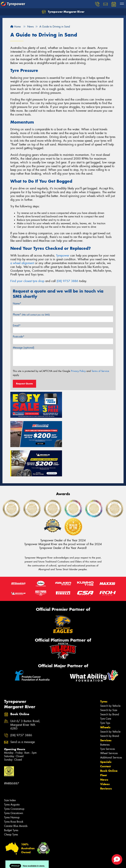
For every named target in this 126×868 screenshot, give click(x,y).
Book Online (109, 741)
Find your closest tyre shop (27, 281)
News (104, 750)
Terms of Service (100, 371)
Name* (17, 304)
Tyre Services (108, 719)
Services (106, 711)
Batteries (105, 715)
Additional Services (111, 728)
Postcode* (19, 337)
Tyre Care (106, 689)
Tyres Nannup (12, 788)
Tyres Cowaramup (14, 779)
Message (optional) (24, 348)
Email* (17, 326)
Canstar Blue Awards (16, 796)
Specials (106, 732)
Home (16, 27)
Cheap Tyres (11, 805)
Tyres (104, 672)
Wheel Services (109, 724)
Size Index (10, 771)
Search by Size (109, 680)
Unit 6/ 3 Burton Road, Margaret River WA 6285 (25, 695)
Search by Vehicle (110, 676)
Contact (105, 737)
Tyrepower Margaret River (63, 12)
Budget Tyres (11, 801)
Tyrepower (63, 256)
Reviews (106, 759)
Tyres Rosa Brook (14, 792)
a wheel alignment (22, 263)
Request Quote (24, 384)
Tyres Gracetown (14, 784)
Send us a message (23, 712)
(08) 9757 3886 (67, 281)
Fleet (104, 746)
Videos (105, 754)
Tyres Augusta (12, 775)
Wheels (105, 698)
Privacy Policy (78, 371)
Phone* (31, 315)
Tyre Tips (105, 693)
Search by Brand (110, 685)
